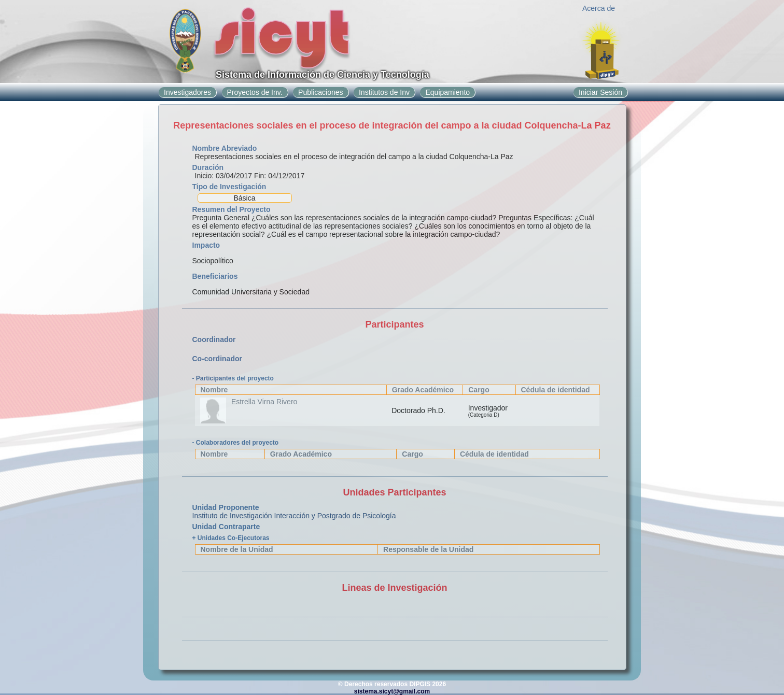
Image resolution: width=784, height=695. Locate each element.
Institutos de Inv (384, 92)
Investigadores (187, 92)
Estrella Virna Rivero (264, 402)
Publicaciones (320, 92)
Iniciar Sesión (600, 92)
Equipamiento (447, 92)
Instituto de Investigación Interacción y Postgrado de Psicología (294, 516)
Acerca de (599, 8)
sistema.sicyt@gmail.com (392, 691)
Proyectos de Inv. (255, 92)
